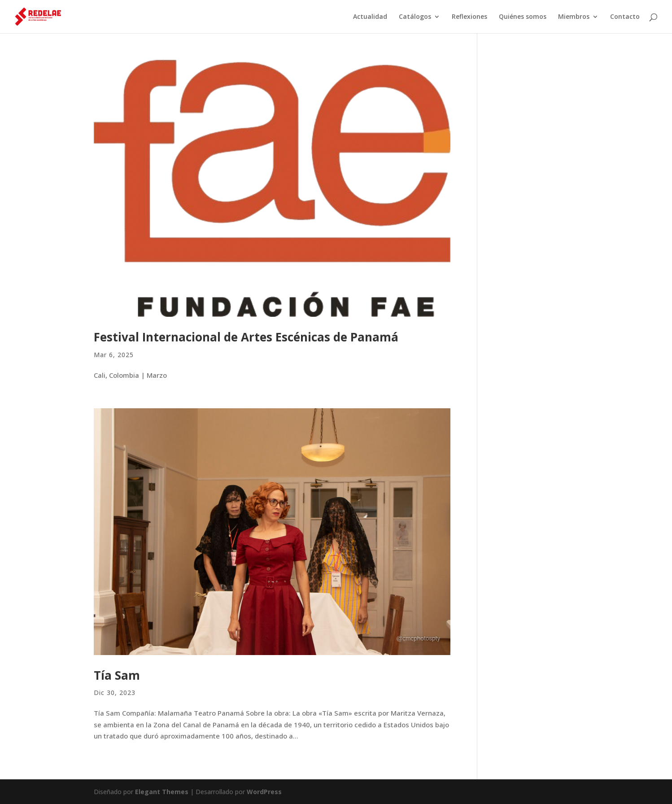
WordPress (264, 792)
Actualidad (370, 17)
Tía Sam (117, 675)
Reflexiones (469, 17)
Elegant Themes (162, 792)
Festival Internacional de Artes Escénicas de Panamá (246, 337)
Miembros (574, 17)
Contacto (625, 17)
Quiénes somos (523, 17)
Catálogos (415, 17)
